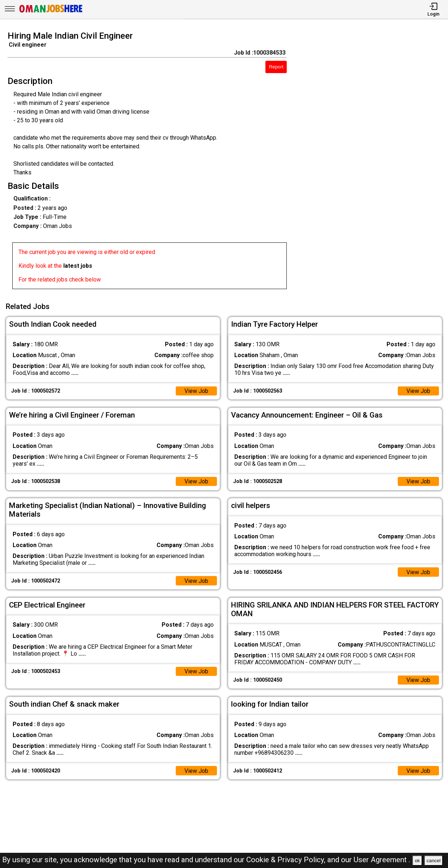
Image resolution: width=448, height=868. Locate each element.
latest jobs (78, 266)
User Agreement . (382, 860)
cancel (434, 861)
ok (417, 861)
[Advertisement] (373, 162)
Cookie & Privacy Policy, (287, 860)
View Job (196, 391)
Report (276, 67)
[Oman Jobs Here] (51, 12)
